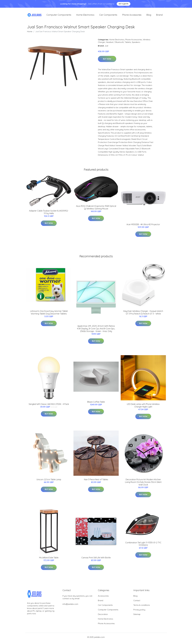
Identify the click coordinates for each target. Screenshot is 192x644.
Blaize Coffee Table (96, 402)
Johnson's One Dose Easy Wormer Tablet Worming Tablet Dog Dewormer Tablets (49, 312)
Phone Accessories (132, 15)
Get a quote (124, 4)
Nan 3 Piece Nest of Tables (96, 479)
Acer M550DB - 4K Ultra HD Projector (143, 224)
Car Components (108, 15)
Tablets (128, 42)
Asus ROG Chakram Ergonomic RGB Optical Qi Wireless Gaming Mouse (96, 207)
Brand (159, 15)
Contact (137, 600)
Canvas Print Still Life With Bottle (96, 558)
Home (30, 31)
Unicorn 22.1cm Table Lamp (49, 479)
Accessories (103, 596)
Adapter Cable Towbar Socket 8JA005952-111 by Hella (49, 212)
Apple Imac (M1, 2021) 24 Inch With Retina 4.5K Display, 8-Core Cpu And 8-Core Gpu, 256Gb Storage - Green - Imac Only (96, 329)
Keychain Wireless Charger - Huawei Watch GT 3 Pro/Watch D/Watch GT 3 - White (143, 312)
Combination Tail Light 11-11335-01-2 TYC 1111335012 (143, 544)
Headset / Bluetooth (115, 42)
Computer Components (59, 15)
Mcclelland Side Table (49, 558)
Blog (149, 15)
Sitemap (137, 614)
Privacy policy (139, 610)
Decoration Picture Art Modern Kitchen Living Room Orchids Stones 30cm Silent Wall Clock (143, 482)
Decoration (103, 614)
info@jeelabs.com (70, 604)
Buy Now (107, 59)
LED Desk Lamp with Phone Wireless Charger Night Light (143, 405)
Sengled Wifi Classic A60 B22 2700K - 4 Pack (49, 404)
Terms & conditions (142, 605)
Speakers (136, 42)
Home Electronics (85, 15)
